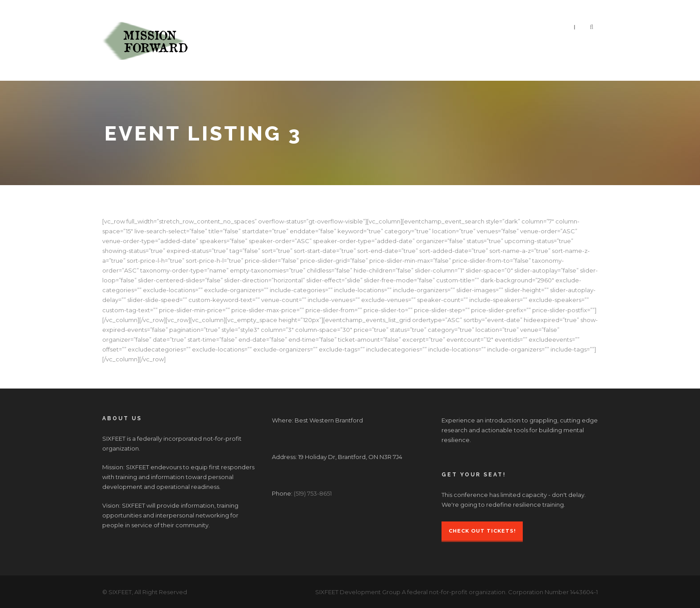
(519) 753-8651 (313, 493)
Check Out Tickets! (482, 531)
